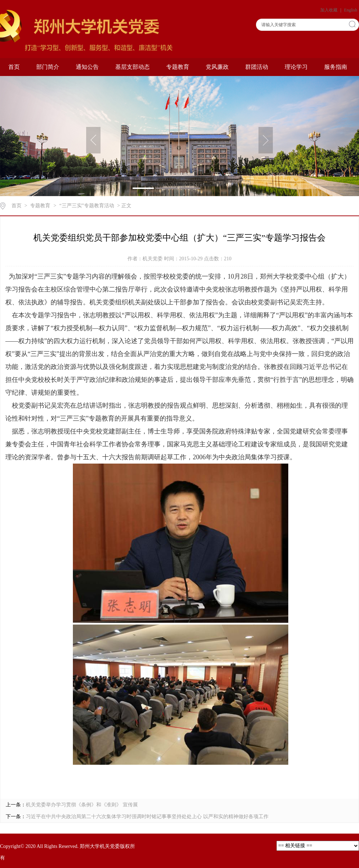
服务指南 (336, 67)
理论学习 (296, 67)
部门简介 (48, 67)
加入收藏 (329, 10)
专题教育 (178, 67)
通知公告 (87, 67)
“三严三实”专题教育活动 (87, 206)
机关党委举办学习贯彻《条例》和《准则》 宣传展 (82, 805)
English (351, 10)
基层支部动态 (132, 67)
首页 (14, 67)
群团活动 (257, 67)
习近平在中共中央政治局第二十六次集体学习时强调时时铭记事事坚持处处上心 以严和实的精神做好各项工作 (147, 817)
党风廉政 (217, 67)
